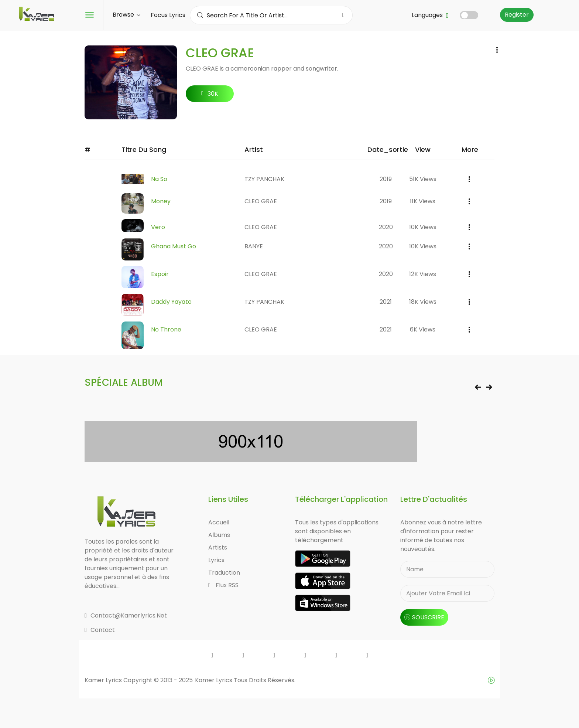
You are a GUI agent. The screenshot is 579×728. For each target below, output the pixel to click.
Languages (430, 15)
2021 (386, 302)
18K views (423, 302)
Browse (126, 15)
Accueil (219, 522)
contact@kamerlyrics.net (126, 615)
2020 (386, 227)
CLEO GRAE (261, 201)
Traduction (224, 573)
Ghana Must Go (174, 246)
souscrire (424, 617)
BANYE (254, 246)
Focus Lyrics (168, 15)
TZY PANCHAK (264, 179)
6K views (423, 329)
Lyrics (216, 560)
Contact (100, 630)
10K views (423, 227)
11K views (423, 201)
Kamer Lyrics (214, 680)
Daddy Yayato (171, 302)
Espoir (160, 274)
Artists (218, 547)
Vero (158, 227)
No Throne (166, 329)
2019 (386, 179)
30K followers (210, 96)
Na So (159, 179)
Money (161, 201)
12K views (423, 274)
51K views (423, 179)
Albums (219, 535)
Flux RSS (223, 585)
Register (517, 15)
